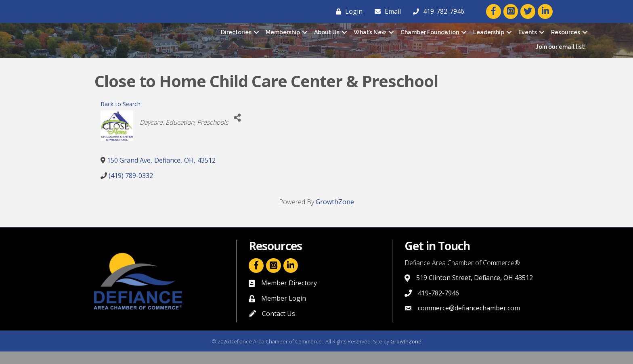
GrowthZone (335, 214)
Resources (566, 38)
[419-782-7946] (437, 11)
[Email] (386, 11)
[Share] (237, 130)
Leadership (489, 38)
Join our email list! (561, 53)
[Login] (347, 11)
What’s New (370, 38)
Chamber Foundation (430, 38)
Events (528, 38)
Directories (236, 38)
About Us (327, 38)
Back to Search (121, 116)
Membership (283, 38)
